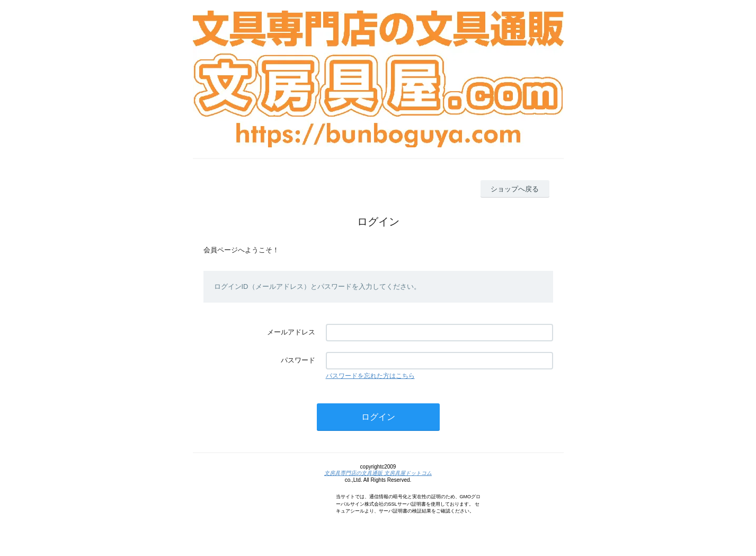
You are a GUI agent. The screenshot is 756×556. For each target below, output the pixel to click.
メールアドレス (291, 332)
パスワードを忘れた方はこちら (370, 376)
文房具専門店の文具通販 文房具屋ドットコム (378, 473)
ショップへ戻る (515, 189)
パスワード (298, 360)
